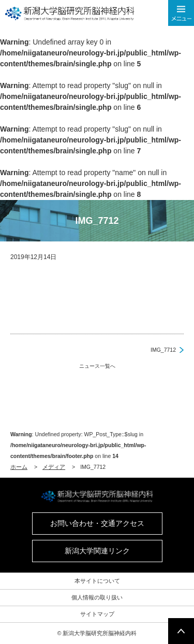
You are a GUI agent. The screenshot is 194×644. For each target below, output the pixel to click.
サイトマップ (97, 614)
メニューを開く (181, 13)
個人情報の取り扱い (97, 597)
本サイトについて (97, 581)
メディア (54, 467)
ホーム (19, 467)
